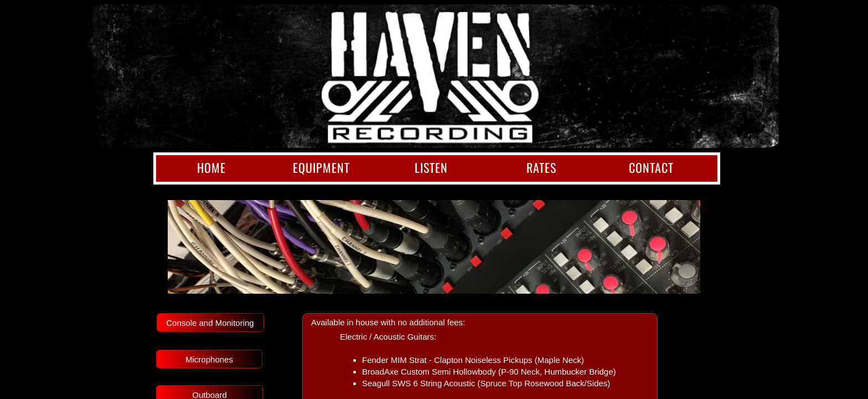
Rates (541, 167)
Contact (651, 167)
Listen (431, 167)
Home (211, 167)
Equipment (321, 167)
